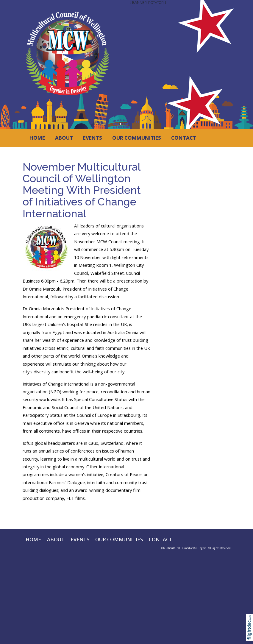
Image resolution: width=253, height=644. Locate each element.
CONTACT (184, 138)
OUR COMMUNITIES (137, 138)
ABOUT (64, 138)
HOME (37, 138)
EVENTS (93, 138)
